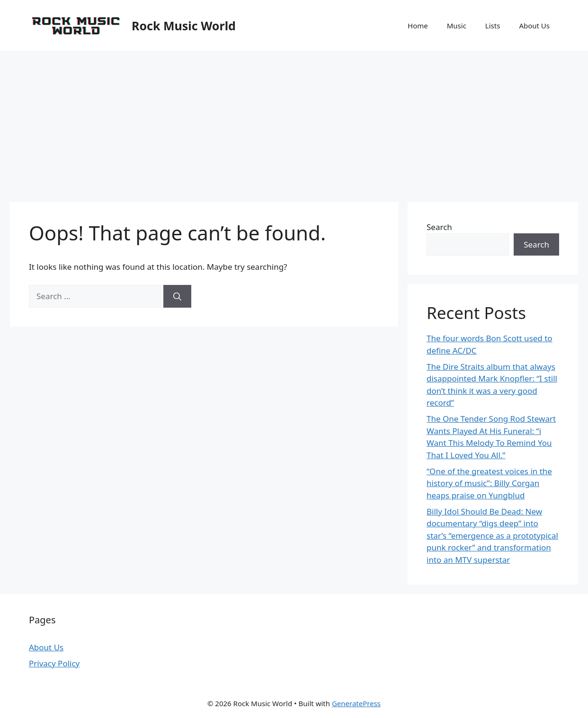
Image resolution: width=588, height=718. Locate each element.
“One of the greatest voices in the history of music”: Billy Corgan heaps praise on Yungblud (489, 483)
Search (439, 227)
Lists (493, 26)
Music (457, 26)
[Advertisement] (294, 122)
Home (418, 26)
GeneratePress (356, 703)
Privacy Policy (54, 663)
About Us (534, 26)
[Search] (177, 296)
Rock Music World (184, 26)
